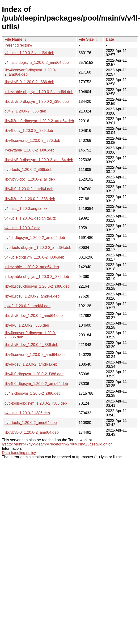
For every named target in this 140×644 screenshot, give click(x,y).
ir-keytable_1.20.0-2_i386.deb (30, 150)
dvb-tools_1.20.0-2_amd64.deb (31, 423)
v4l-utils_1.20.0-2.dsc (22, 228)
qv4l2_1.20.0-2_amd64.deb (28, 306)
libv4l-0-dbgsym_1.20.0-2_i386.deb (34, 374)
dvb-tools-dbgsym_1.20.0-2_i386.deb (36, 403)
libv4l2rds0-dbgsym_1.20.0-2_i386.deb (37, 286)
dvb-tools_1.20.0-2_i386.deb (28, 170)
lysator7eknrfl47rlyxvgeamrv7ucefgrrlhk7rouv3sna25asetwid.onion (57, 444)
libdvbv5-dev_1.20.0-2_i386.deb (31, 345)
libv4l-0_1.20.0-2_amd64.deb (29, 189)
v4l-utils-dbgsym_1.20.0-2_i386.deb (34, 257)
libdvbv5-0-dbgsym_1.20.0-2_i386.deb (37, 102)
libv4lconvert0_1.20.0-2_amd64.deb (34, 355)
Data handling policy (19, 453)
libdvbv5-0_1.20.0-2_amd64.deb (32, 432)
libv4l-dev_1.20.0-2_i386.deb (29, 131)
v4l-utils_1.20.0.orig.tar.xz (26, 209)
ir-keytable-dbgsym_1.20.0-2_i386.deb (37, 277)
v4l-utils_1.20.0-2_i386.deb (27, 413)
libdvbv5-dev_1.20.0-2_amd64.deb (34, 316)
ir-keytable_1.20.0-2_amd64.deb (32, 267)
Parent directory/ (18, 45)
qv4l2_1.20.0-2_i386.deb (25, 111)
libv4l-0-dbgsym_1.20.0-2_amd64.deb (36, 384)
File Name (13, 39)
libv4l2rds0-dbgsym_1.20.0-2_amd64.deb (39, 121)
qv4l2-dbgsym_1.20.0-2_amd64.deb (35, 238)
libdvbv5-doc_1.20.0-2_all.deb (30, 179)
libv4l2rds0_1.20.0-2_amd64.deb (32, 296)
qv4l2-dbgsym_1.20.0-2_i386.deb (33, 393)
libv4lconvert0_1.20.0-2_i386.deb (32, 140)
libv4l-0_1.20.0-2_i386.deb (27, 325)
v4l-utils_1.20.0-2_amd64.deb (29, 53)
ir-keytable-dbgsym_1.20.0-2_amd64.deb (39, 92)
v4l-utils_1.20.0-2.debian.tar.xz (30, 218)
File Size (86, 39)
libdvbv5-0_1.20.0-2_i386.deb (29, 82)
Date (110, 39)
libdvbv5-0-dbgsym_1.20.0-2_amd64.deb (39, 160)
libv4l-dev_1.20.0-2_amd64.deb (31, 364)
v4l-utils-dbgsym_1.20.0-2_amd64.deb (37, 63)
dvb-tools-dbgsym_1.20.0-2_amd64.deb (38, 248)
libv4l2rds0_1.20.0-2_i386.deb (30, 199)
